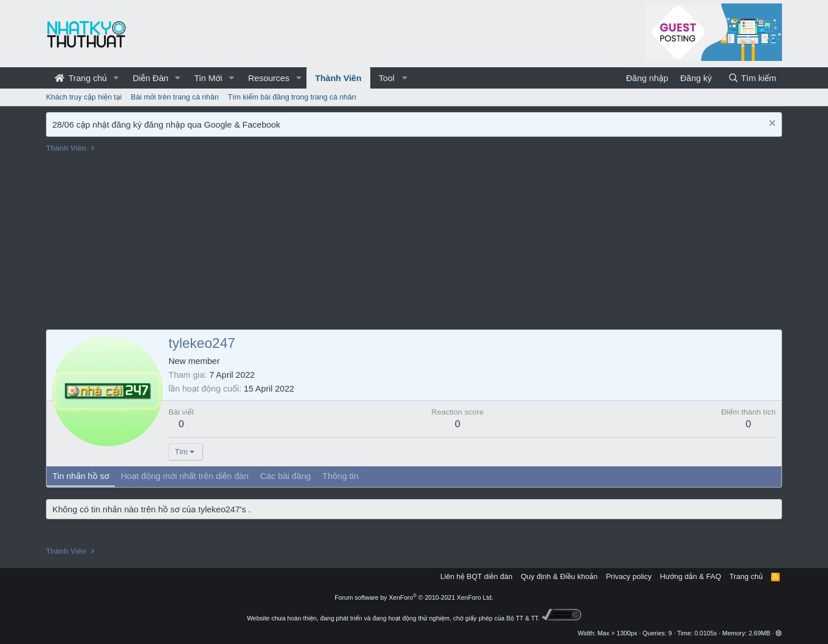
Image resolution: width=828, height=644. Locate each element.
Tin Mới (208, 78)
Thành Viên (338, 78)
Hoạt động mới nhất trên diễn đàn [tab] (185, 476)
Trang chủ (81, 78)
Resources (269, 78)
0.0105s (706, 633)
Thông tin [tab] (341, 476)
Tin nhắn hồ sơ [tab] (81, 476)
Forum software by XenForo (414, 597)
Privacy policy (629, 576)
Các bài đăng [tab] (285, 476)
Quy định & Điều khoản (559, 576)
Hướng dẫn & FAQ (691, 576)
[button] (116, 78)
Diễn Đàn (151, 78)
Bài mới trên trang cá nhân (175, 97)
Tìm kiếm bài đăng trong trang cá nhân (292, 97)
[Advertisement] (414, 243)
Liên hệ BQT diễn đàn (477, 576)
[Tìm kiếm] (752, 78)
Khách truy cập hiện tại (84, 97)
